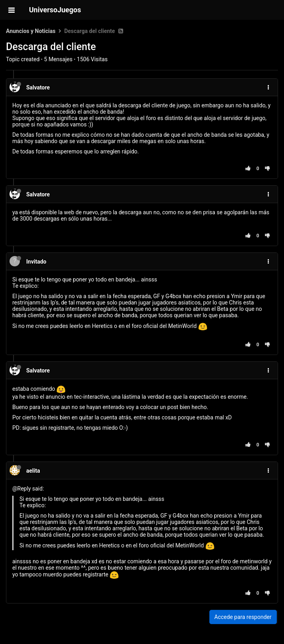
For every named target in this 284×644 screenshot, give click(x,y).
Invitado (36, 262)
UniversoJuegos (55, 10)
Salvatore (38, 87)
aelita (33, 471)
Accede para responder (243, 617)
